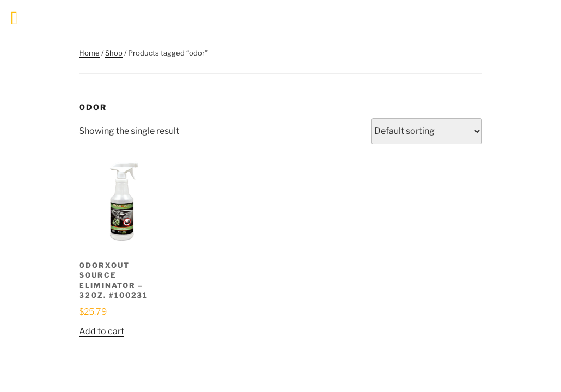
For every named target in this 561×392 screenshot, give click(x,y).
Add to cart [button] (102, 331)
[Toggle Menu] (14, 18)
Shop (114, 53)
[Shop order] (427, 131)
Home (89, 53)
